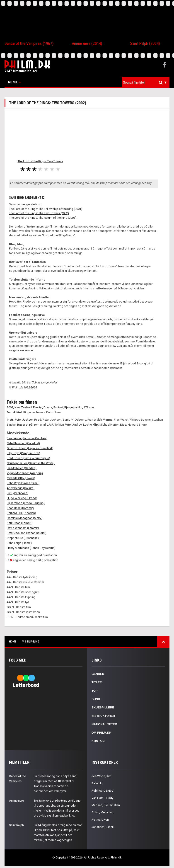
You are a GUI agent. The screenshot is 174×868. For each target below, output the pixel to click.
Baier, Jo (97, 783)
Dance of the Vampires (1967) (29, 43)
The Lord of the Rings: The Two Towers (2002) (39, 213)
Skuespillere (103, 707)
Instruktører (103, 716)
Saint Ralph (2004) (145, 43)
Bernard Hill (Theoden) (21, 513)
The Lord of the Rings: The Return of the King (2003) (43, 218)
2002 (10, 407)
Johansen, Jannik (103, 827)
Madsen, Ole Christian (106, 805)
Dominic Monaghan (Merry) (25, 518)
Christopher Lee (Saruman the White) (31, 463)
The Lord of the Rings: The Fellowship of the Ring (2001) (46, 209)
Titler (97, 682)
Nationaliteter (104, 724)
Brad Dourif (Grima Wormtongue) (28, 458)
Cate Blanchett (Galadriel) (23, 443)
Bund (96, 699)
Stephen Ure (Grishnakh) (23, 538)
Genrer (98, 674)
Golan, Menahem (103, 812)
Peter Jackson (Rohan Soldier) (27, 533)
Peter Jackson (24, 420)
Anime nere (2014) (87, 43)
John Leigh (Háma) (19, 543)
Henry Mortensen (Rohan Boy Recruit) (31, 548)
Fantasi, (59, 407)
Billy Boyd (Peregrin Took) (23, 453)
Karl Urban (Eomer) (19, 523)
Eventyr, (38, 407)
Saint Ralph (16, 825)
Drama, (48, 407)
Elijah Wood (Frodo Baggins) (26, 503)
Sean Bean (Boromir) (20, 508)
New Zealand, (23, 407)
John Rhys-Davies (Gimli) (23, 483)
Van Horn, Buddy (102, 798)
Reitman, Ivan (100, 820)
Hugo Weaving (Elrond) (22, 498)
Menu (14, 82)
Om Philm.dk (101, 733)
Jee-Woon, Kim (101, 776)
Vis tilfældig (31, 641)
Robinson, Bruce (102, 791)
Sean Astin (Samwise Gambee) (27, 438)
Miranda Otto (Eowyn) (21, 478)
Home (13, 641)
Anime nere (16, 801)
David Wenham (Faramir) (23, 528)
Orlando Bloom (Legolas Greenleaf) (30, 448)
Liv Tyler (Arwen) (18, 493)
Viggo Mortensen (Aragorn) (25, 473)
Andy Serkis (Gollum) (21, 488)
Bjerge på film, (74, 407)
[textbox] (147, 82)
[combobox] (146, 83)
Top (95, 691)
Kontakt (99, 741)
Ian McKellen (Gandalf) (22, 468)
